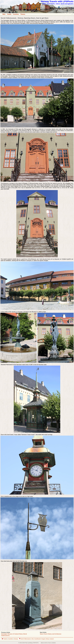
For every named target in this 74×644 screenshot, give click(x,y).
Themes (23, 14)
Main (4, 14)
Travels (9, 14)
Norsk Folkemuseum (26, 639)
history (47, 639)
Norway (16, 639)
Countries (16, 14)
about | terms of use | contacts (48, 643)
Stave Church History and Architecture (51, 634)
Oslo (33, 639)
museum (52, 639)
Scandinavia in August (40, 639)
